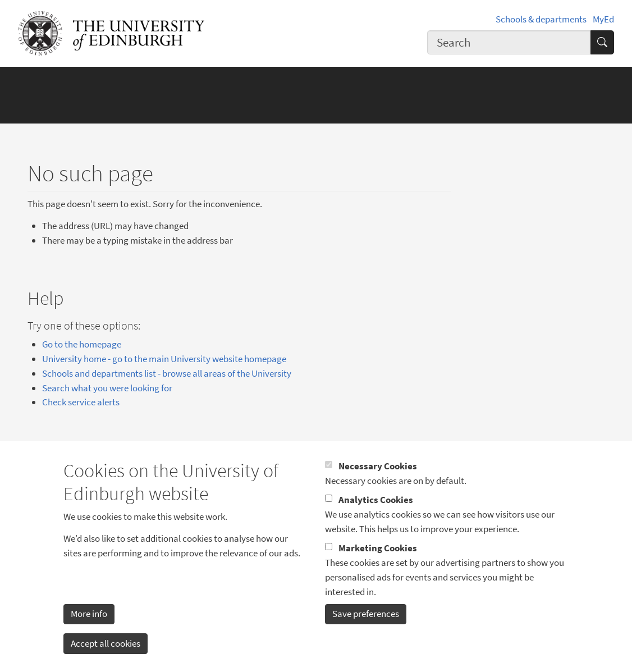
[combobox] (509, 42)
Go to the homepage (82, 344)
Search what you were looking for (107, 388)
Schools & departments (541, 19)
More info (89, 631)
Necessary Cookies (378, 483)
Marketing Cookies (378, 565)
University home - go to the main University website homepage (164, 359)
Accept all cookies (106, 660)
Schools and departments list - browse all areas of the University (167, 373)
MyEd (603, 19)
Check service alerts (81, 402)
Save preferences (366, 631)
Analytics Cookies (376, 517)
